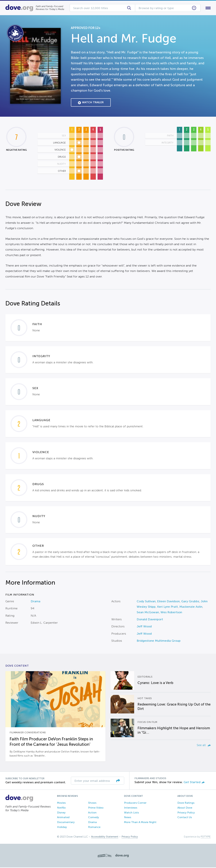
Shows (92, 803)
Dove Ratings (186, 803)
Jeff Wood (144, 627)
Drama (36, 602)
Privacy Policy (186, 813)
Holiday (62, 828)
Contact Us (185, 818)
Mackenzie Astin (191, 608)
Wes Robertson (171, 613)
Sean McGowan (148, 613)
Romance (94, 828)
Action (92, 813)
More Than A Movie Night (140, 823)
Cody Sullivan (146, 602)
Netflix (61, 808)
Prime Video (96, 808)
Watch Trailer (91, 103)
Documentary (66, 823)
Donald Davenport (150, 620)
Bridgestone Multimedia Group (159, 642)
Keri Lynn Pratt (167, 608)
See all (204, 746)
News (128, 818)
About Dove (185, 808)
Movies (61, 803)
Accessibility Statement (105, 837)
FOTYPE (206, 837)
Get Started (194, 783)
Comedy (93, 818)
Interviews (131, 808)
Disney (61, 813)
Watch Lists (131, 813)
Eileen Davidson (168, 602)
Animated (63, 818)
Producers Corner (135, 803)
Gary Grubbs (190, 602)
